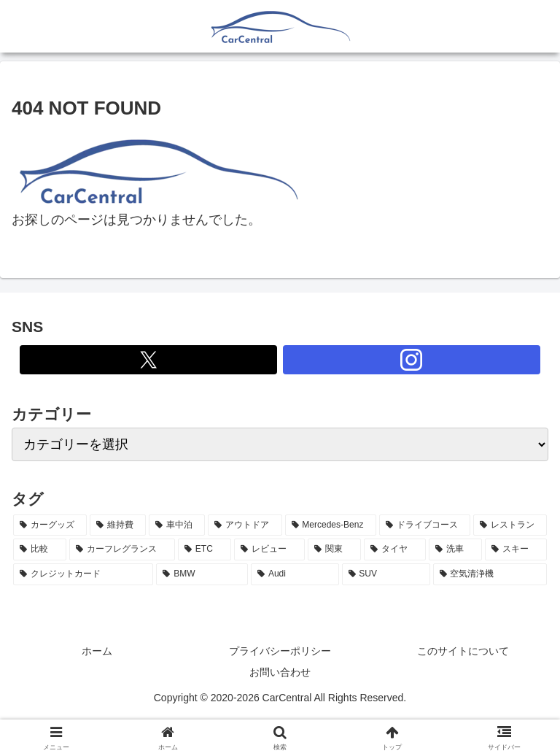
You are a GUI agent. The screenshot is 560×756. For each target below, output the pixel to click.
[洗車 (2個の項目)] (455, 549)
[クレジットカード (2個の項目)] (83, 574)
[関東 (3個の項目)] (334, 549)
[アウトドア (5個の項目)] (245, 525)
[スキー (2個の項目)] (516, 549)
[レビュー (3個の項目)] (269, 549)
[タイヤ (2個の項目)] (395, 549)
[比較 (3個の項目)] (40, 549)
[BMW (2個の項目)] (202, 574)
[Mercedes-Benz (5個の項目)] (331, 525)
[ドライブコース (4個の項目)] (425, 525)
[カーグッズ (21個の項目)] (50, 525)
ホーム (97, 651)
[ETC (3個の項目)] (205, 549)
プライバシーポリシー (280, 651)
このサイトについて (463, 651)
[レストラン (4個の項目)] (510, 525)
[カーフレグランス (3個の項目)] (122, 549)
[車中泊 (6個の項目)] (177, 525)
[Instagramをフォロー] (412, 360)
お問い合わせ (280, 672)
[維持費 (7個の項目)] (118, 525)
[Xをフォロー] (148, 360)
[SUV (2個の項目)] (386, 574)
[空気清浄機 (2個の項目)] (490, 574)
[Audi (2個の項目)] (295, 574)
